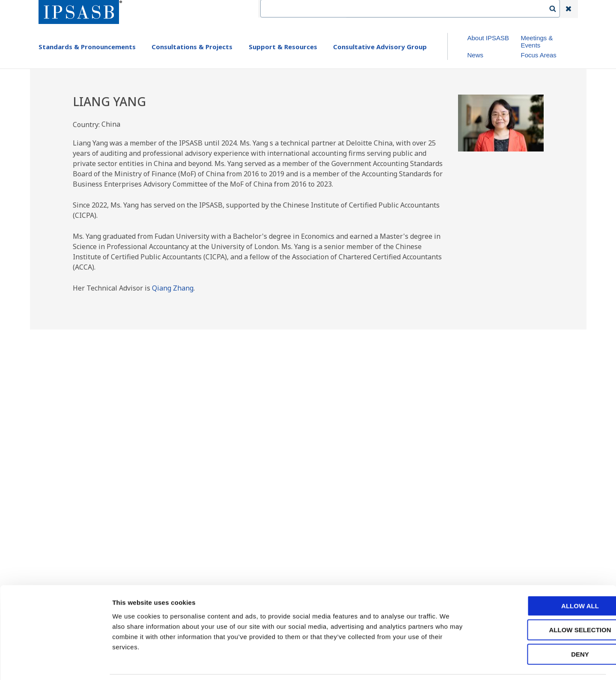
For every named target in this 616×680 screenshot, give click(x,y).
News (475, 55)
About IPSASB (488, 38)
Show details (449, 663)
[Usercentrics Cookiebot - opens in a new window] (55, 663)
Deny (545, 626)
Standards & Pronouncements (87, 47)
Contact (394, 9)
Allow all (545, 578)
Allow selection (545, 602)
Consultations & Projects (192, 47)
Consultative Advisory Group (380, 47)
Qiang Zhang (173, 288)
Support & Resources (283, 47)
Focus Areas (538, 55)
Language (433, 9)
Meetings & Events (537, 42)
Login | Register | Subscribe (500, 9)
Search (557, 9)
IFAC (361, 9)
